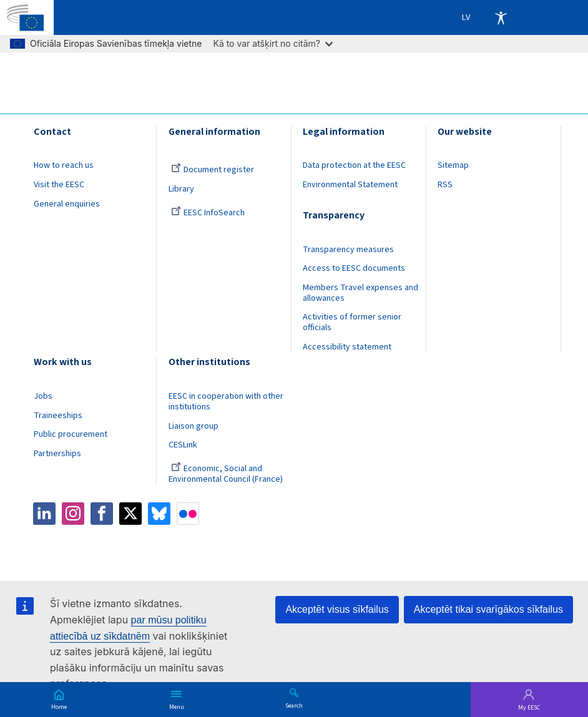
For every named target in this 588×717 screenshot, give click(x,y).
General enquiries (67, 204)
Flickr (188, 514)
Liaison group (194, 426)
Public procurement (71, 434)
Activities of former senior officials (352, 322)
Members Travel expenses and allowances (360, 293)
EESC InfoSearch (208, 213)
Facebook (102, 514)
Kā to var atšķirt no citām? (273, 43)
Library (181, 189)
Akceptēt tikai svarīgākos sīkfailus (488, 609)
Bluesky (159, 514)
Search (294, 705)
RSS (445, 185)
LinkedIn (44, 514)
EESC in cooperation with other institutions (226, 402)
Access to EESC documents (354, 268)
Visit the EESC (59, 185)
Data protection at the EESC (354, 165)
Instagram (73, 514)
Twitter (130, 514)
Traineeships (58, 416)
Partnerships (57, 454)
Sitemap (453, 165)
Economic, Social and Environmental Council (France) (227, 474)
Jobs (43, 396)
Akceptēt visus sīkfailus (337, 609)
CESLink (183, 445)
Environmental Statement (350, 185)
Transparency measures (348, 250)
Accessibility (501, 17)
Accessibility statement (347, 347)
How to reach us (64, 165)
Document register (213, 170)
